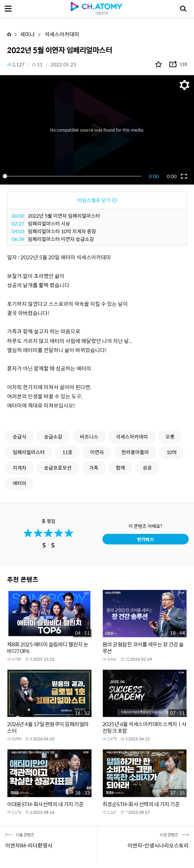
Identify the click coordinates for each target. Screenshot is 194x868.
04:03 (18, 231)
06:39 (18, 239)
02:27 (18, 223)
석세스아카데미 (61, 34)
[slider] (73, 176)
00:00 (18, 216)
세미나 (27, 34)
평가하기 (145, 539)
